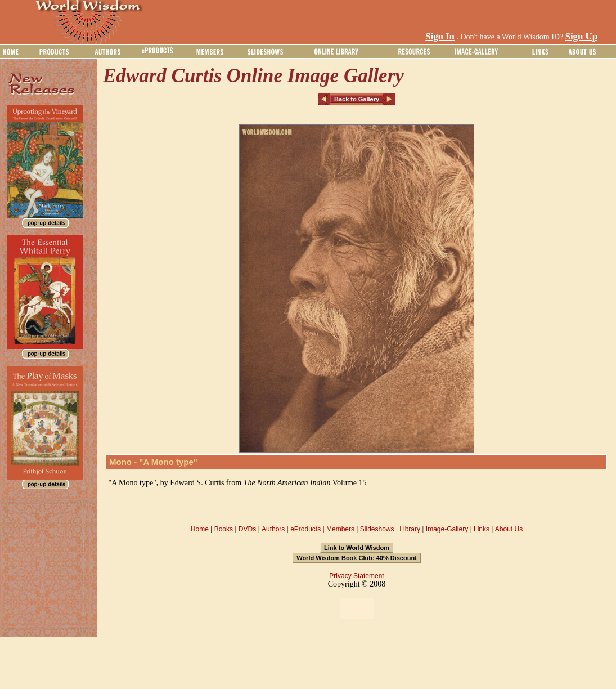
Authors (273, 529)
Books (224, 529)
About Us (509, 529)
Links (482, 529)
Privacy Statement (356, 576)
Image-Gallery (447, 529)
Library (410, 529)
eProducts (305, 529)
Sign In (440, 36)
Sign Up (581, 36)
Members (340, 529)
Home (200, 529)
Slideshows (377, 529)
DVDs (247, 529)
